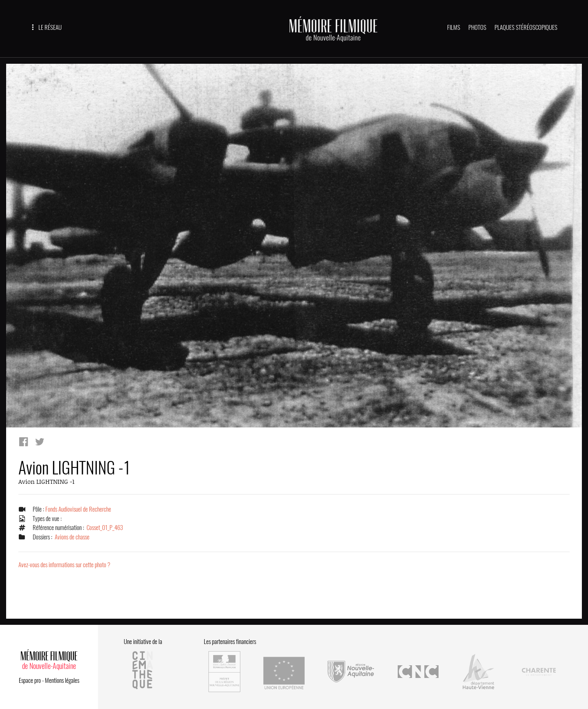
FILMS (454, 27)
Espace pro (30, 679)
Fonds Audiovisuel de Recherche (78, 510)
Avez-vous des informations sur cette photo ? (64, 565)
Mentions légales (62, 679)
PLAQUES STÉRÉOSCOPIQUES (526, 27)
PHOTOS (477, 27)
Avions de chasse (72, 537)
